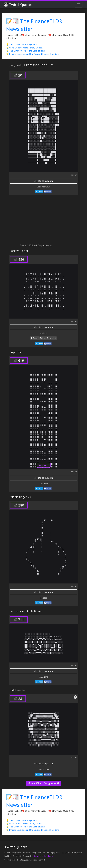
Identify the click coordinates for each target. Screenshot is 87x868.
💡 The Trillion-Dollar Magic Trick (22, 44)
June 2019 (43, 333)
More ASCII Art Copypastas (44, 783)
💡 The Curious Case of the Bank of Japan (26, 51)
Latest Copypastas (13, 853)
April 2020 (44, 484)
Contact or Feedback (43, 856)
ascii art (74, 175)
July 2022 (44, 598)
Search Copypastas (52, 853)
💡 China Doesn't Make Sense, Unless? (24, 48)
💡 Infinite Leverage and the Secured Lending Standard (33, 54)
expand (43, 465)
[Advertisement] (43, 221)
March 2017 (44, 677)
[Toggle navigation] (79, 5)
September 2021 (44, 187)
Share (48, 192)
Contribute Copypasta (22, 856)
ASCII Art (66, 853)
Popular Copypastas (32, 853)
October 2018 (43, 769)
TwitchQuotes (18, 5)
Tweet (39, 192)
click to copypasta (44, 181)
